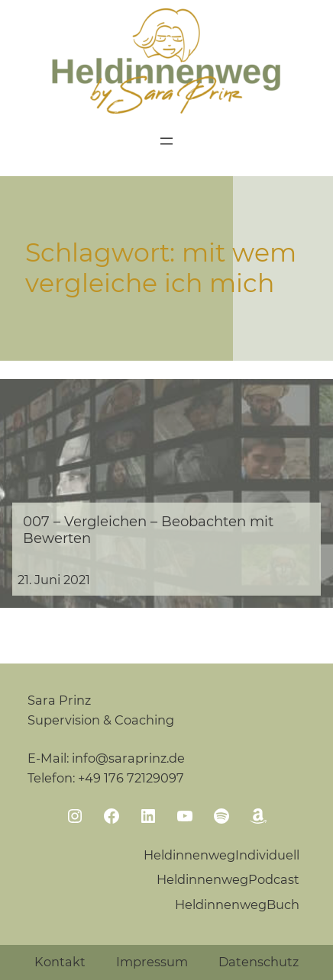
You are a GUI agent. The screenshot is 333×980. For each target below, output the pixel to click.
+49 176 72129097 (131, 778)
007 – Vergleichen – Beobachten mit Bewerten (148, 530)
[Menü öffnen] (166, 141)
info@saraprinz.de (128, 758)
